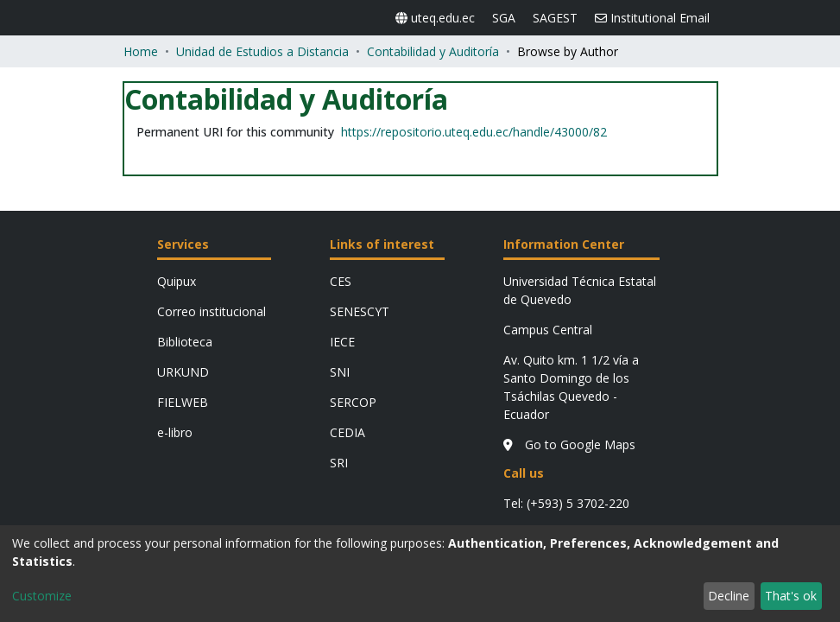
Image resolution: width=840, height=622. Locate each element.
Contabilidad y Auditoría (433, 16)
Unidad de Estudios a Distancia (262, 16)
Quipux (177, 130)
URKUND (183, 221)
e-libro (175, 281)
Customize (42, 596)
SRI (339, 311)
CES (341, 130)
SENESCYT (360, 160)
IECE (342, 190)
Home (141, 16)
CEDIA (347, 281)
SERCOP (353, 251)
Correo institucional (212, 160)
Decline (729, 596)
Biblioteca (185, 190)
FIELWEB (183, 251)
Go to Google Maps (549, 339)
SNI (340, 221)
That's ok (791, 596)
